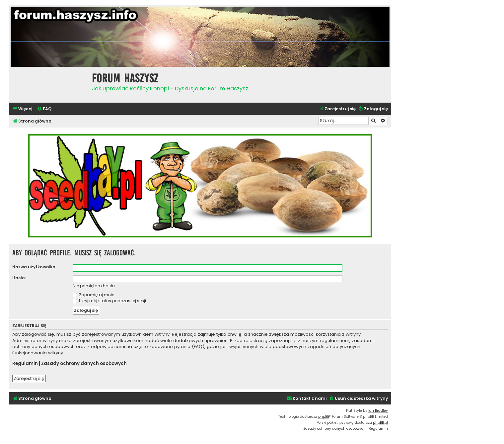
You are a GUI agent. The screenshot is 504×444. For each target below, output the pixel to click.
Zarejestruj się (29, 378)
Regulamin (25, 364)
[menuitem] (44, 109)
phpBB (324, 417)
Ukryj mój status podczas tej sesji (109, 301)
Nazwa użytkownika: (34, 267)
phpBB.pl (380, 423)
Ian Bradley (378, 411)
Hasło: (19, 278)
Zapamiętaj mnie (93, 295)
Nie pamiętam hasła (94, 286)
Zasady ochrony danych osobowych (84, 364)
